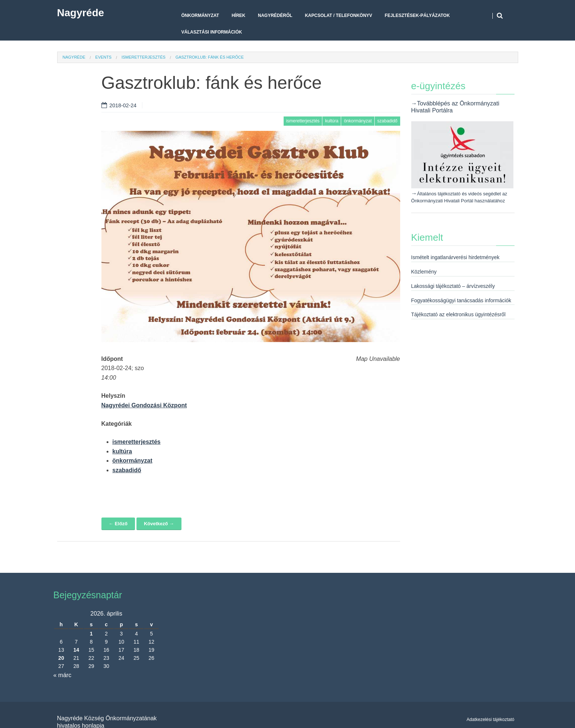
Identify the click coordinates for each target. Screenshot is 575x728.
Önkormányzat (200, 15)
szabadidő (387, 121)
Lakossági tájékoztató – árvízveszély (453, 286)
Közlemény (424, 272)
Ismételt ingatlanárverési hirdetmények (456, 257)
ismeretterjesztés (143, 57)
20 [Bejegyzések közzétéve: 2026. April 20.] (61, 658)
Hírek (238, 15)
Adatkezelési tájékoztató (490, 720)
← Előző (118, 524)
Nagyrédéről (275, 15)
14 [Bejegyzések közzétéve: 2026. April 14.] (76, 650)
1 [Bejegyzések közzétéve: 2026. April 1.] (91, 634)
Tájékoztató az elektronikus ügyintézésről (458, 314)
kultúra (332, 121)
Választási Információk (212, 32)
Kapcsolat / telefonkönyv (339, 15)
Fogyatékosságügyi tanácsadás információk (461, 300)
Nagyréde (81, 13)
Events (103, 57)
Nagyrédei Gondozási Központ (144, 405)
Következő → (159, 524)
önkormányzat (358, 121)
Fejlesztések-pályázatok (417, 15)
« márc (63, 675)
